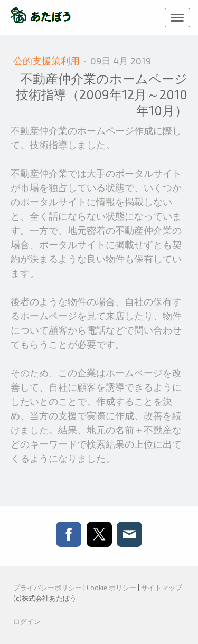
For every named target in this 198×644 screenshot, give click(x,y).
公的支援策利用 (48, 61)
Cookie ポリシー (111, 588)
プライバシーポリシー (48, 588)
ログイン (27, 621)
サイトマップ (162, 588)
